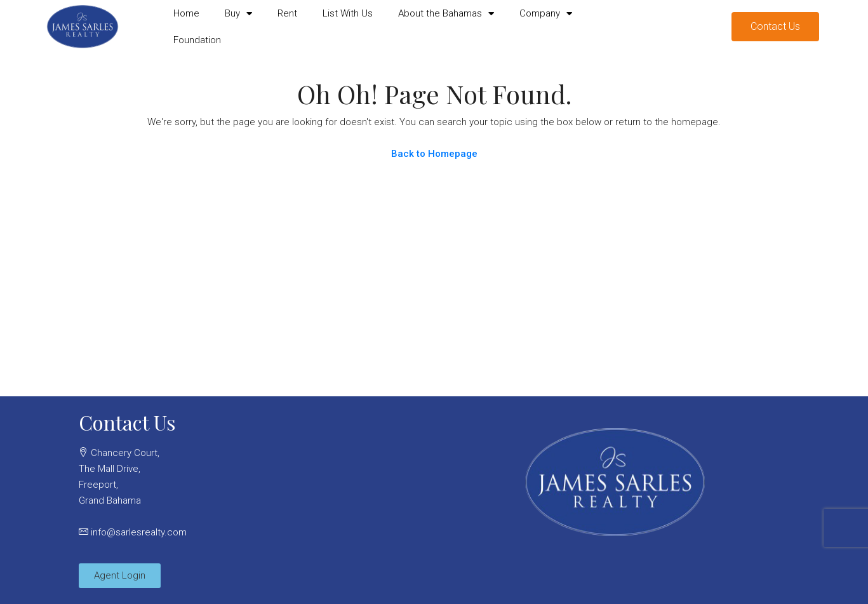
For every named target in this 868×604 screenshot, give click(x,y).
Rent (287, 13)
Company (546, 14)
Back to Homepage (434, 154)
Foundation (197, 40)
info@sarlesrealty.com (139, 532)
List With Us (348, 13)
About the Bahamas (446, 14)
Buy (238, 14)
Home (186, 13)
